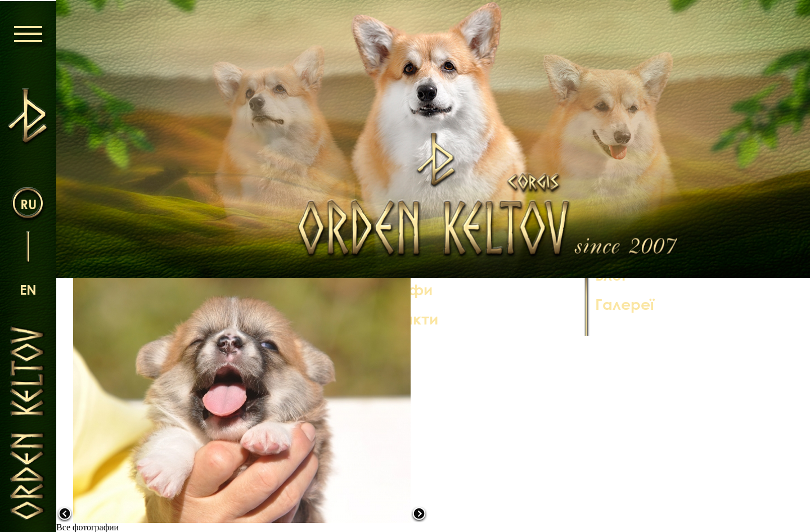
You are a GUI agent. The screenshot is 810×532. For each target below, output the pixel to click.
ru (28, 203)
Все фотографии (87, 527)
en (28, 289)
